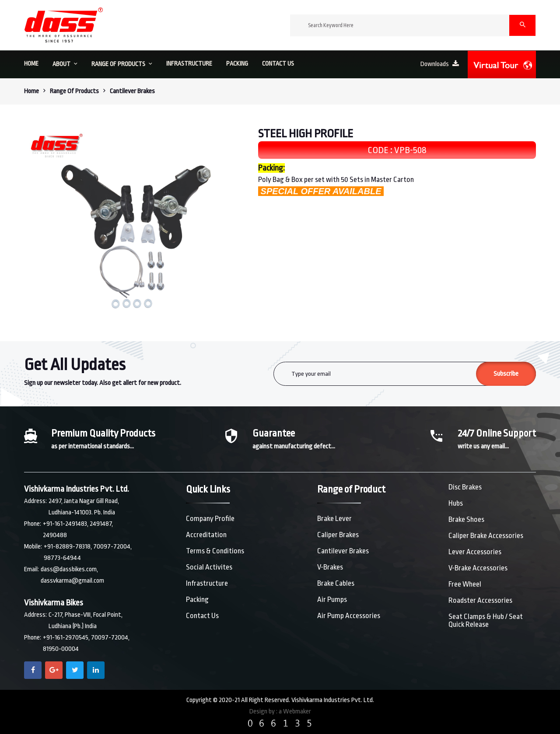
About (65, 64)
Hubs (456, 503)
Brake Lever (334, 519)
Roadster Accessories (480, 600)
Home (31, 91)
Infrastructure (189, 63)
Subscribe (506, 374)
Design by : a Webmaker (280, 711)
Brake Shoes (466, 519)
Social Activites (209, 567)
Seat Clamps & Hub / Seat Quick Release (486, 620)
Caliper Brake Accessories (486, 536)
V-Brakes (330, 567)
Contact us (278, 63)
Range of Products (122, 64)
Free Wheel (465, 584)
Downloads (440, 64)
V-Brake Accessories (478, 568)
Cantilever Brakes (343, 551)
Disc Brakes (465, 487)
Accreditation (206, 535)
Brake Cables (336, 583)
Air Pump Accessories (349, 616)
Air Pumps (332, 599)
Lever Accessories (475, 552)
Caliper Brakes (338, 535)
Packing (237, 63)
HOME (31, 63)
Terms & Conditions (215, 551)
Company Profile (210, 519)
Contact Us (202, 616)
